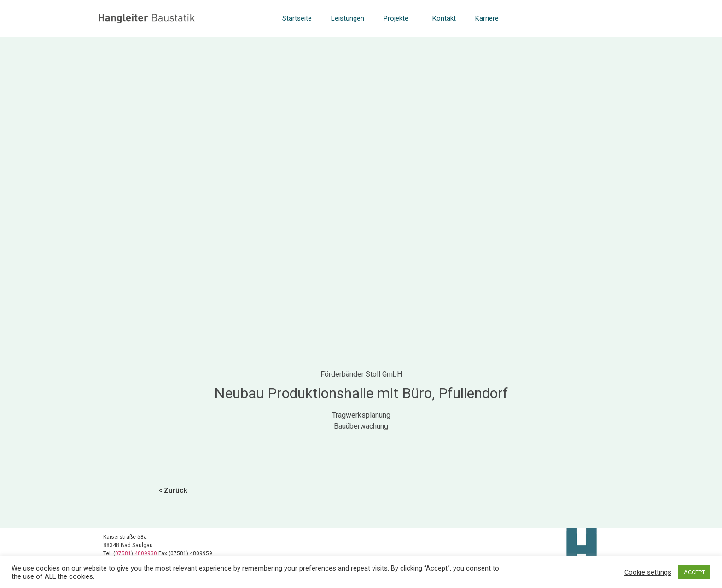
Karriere (487, 18)
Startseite (297, 18)
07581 (123, 553)
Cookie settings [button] (648, 572)
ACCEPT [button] (694, 572)
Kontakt (444, 18)
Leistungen (348, 18)
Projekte (398, 18)
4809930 (146, 553)
